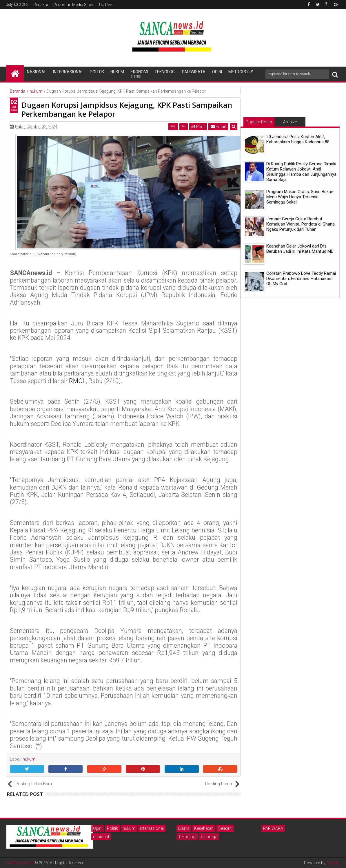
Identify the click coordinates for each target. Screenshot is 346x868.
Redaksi (41, 5)
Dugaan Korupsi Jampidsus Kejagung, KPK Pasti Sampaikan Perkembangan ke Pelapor (127, 109)
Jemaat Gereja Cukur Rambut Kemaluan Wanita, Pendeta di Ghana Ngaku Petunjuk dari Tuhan (301, 224)
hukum (129, 828)
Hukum (117, 72)
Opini (217, 72)
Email (218, 127)
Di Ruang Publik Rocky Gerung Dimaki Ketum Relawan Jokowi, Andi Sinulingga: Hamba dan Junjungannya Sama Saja (301, 172)
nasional (101, 837)
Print (198, 127)
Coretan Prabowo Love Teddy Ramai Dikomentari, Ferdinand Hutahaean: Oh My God (301, 279)
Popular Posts (259, 122)
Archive (290, 122)
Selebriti (225, 828)
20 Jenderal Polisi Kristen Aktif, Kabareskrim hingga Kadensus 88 (298, 139)
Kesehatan (204, 828)
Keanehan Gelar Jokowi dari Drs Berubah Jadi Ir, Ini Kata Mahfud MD (300, 249)
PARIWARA (273, 828)
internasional (152, 828)
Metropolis (241, 72)
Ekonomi (139, 74)
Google (333, 863)
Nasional (37, 72)
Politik (97, 72)
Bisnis (184, 828)
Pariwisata (194, 72)
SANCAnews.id (20, 863)
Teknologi (165, 72)
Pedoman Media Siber (73, 5)
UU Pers (106, 5)
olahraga (209, 837)
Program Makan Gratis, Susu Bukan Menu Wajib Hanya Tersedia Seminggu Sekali (300, 197)
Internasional (68, 72)
